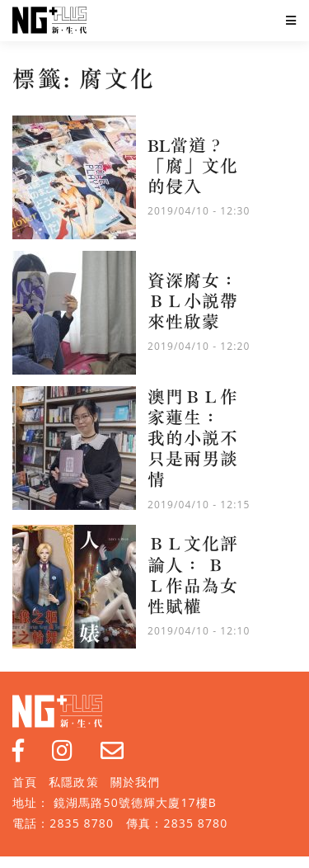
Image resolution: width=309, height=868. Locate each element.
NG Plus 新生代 (49, 21)
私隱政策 (73, 782)
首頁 (25, 782)
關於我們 (135, 782)
